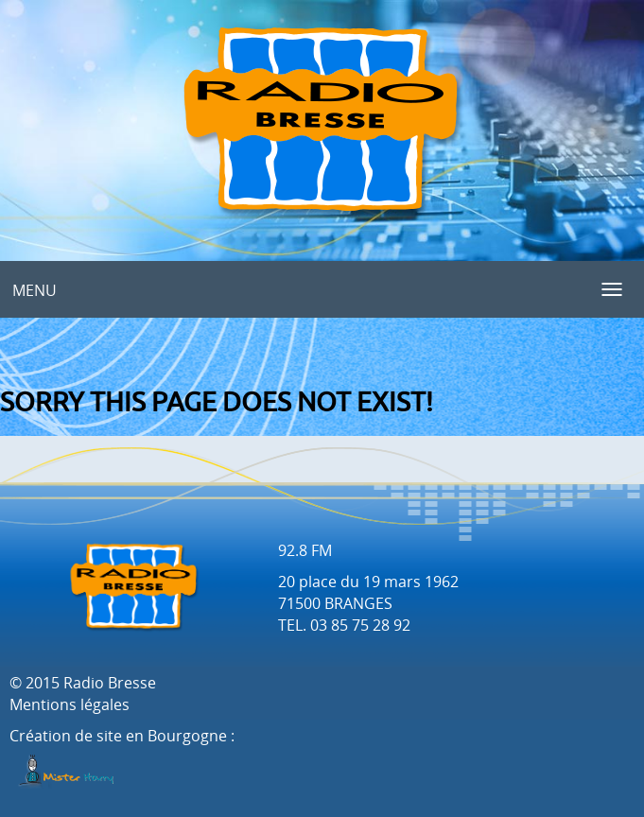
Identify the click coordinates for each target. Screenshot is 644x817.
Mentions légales (70, 704)
